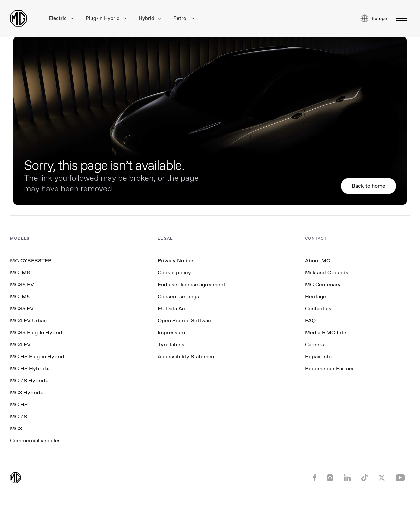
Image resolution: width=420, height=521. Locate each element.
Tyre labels (171, 345)
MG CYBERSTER (31, 261)
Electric (61, 18)
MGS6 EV (22, 285)
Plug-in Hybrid (106, 18)
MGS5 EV (22, 309)
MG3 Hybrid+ (27, 393)
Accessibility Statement (187, 357)
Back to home (369, 186)
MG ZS (18, 417)
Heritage (316, 297)
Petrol (184, 18)
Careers (315, 345)
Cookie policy (174, 273)
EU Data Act (172, 309)
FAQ (310, 321)
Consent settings (178, 297)
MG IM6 (20, 273)
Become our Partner (330, 369)
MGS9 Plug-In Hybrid (36, 333)
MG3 (16, 429)
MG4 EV (20, 345)
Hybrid (150, 18)
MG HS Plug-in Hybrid (37, 357)
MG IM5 (20, 297)
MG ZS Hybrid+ (29, 381)
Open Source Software (185, 321)
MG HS (19, 405)
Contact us (318, 309)
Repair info (318, 357)
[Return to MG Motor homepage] (18, 18)
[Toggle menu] (400, 18)
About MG (318, 261)
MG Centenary (323, 285)
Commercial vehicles (35, 441)
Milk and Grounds (327, 273)
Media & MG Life (326, 333)
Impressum (171, 333)
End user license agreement (192, 285)
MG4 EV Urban (28, 321)
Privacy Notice (175, 261)
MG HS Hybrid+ (29, 369)
